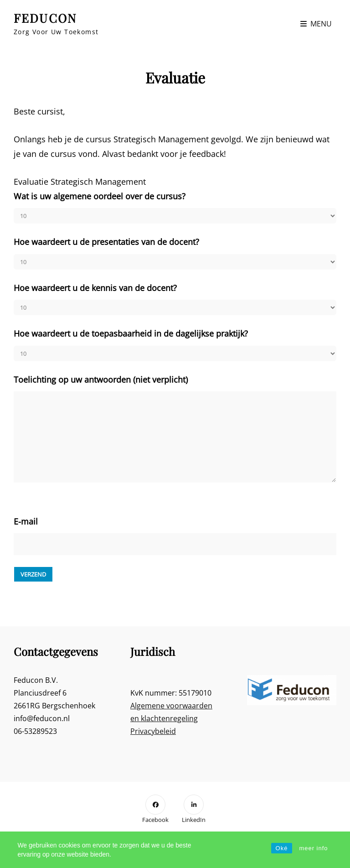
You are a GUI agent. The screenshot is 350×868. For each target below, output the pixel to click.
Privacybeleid (153, 731)
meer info (313, 848)
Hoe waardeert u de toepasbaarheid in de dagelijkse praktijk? (131, 333)
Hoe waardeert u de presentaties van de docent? (106, 242)
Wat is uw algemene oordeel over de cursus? (100, 196)
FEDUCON (45, 18)
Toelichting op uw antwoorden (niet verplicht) (101, 379)
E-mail (26, 521)
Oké (282, 848)
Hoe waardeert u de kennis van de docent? (95, 288)
